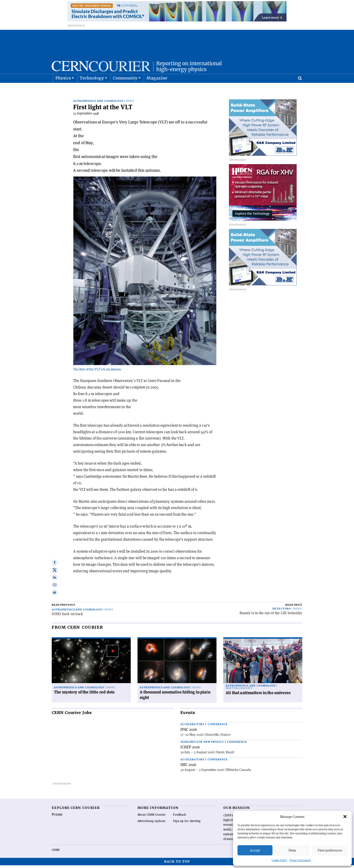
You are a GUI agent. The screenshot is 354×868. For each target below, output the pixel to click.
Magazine (157, 89)
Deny (292, 850)
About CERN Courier (152, 817)
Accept (255, 850)
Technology (92, 89)
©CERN (57, 817)
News (130, 104)
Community (125, 89)
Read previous (63, 608)
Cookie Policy (279, 860)
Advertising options (151, 824)
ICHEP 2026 (190, 750)
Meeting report (239, 691)
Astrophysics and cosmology (98, 104)
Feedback (179, 817)
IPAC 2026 (189, 732)
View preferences (330, 850)
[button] (345, 817)
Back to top (177, 864)
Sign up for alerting (187, 824)
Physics (63, 89)
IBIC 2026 (188, 767)
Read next (294, 608)
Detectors (282, 611)
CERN (56, 853)
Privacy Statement (300, 860)
